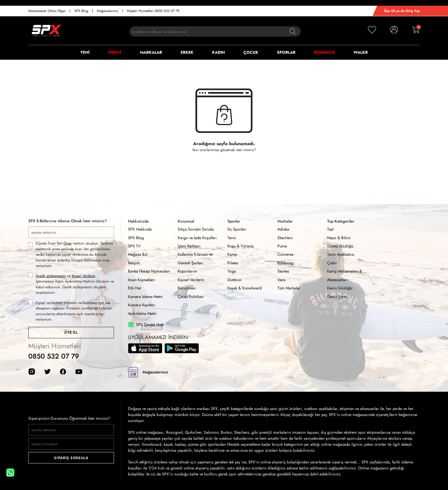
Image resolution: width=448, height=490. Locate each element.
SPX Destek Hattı (146, 325)
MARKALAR (151, 52)
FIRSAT (115, 52)
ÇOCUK (251, 52)
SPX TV (134, 246)
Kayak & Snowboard (245, 288)
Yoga (232, 271)
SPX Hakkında (140, 229)
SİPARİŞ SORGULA (71, 458)
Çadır (332, 263)
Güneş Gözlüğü (340, 246)
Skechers (285, 238)
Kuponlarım (187, 271)
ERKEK (187, 52)
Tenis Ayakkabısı (341, 254)
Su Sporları (237, 229)
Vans (281, 280)
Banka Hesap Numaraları (149, 271)
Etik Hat (134, 288)
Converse (285, 254)
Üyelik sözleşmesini (51, 276)
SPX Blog (81, 11)
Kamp (232, 254)
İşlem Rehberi (189, 246)
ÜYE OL (71, 332)
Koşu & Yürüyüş (241, 246)
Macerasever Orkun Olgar (47, 11)
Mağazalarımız (108, 11)
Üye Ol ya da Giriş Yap (402, 11)
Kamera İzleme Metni (145, 297)
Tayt (330, 229)
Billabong (285, 263)
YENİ (85, 52)
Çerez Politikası (191, 297)
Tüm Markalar (289, 288)
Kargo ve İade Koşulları (197, 238)
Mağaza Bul (138, 254)
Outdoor (235, 280)
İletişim (134, 263)
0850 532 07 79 (54, 356)
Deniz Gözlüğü (340, 288)
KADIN (218, 52)
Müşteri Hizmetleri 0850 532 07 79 (153, 11)
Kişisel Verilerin (84, 276)
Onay (68, 243)
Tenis (232, 238)
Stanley (283, 271)
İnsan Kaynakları (141, 280)
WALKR (361, 52)
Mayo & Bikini (339, 238)
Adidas (283, 229)
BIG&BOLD (324, 52)
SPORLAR (286, 52)
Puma (282, 246)
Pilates (233, 263)
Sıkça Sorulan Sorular (196, 229)
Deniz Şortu (337, 297)
